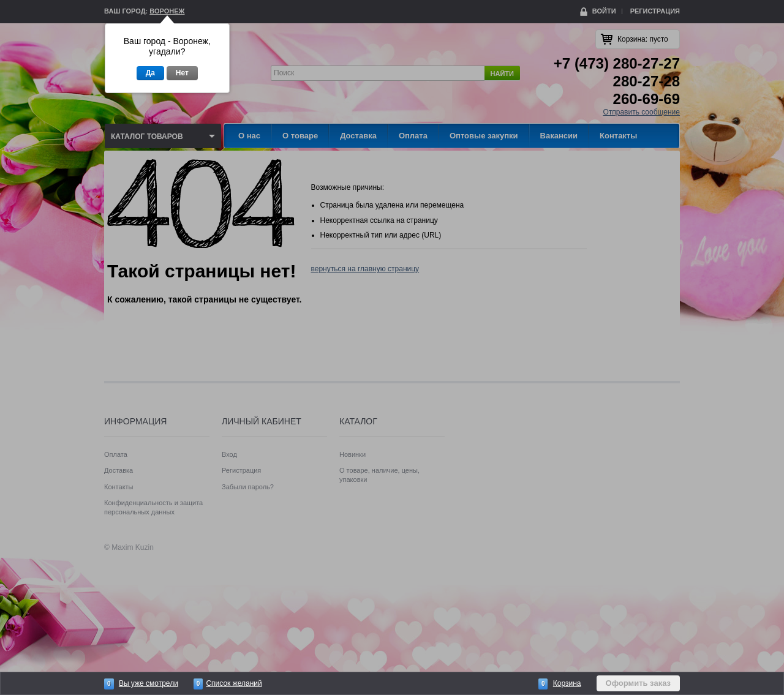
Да (150, 73)
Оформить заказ (638, 683)
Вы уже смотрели (149, 683)
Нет (182, 73)
